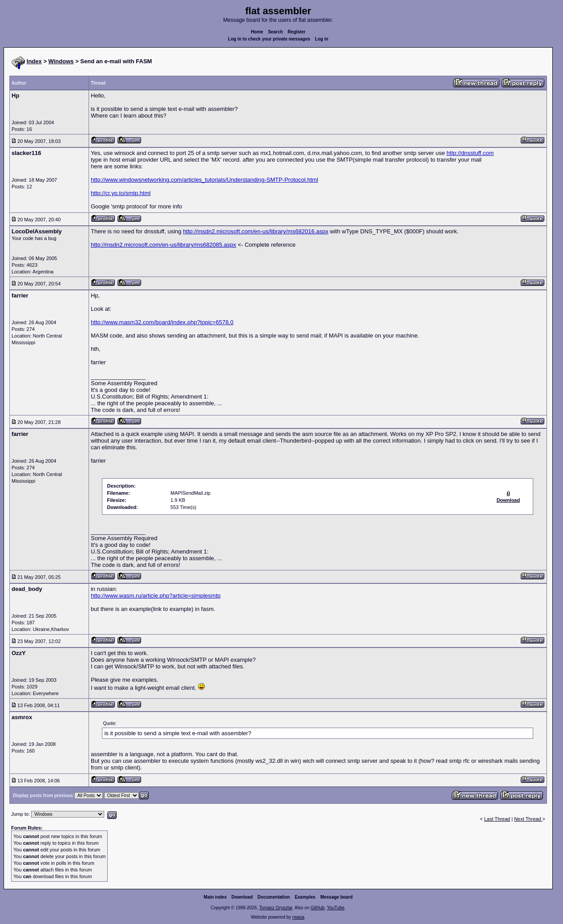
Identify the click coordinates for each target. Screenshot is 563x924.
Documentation (274, 897)
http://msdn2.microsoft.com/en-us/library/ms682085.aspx (164, 245)
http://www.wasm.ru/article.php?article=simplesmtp (156, 596)
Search (275, 32)
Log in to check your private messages (269, 39)
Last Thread (497, 819)
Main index (215, 897)
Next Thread (528, 819)
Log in (322, 39)
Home (257, 32)
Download (242, 897)
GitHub (318, 908)
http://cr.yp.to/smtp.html (121, 193)
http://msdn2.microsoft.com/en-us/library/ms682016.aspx (256, 231)
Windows (61, 61)
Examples (305, 897)
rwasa (298, 917)
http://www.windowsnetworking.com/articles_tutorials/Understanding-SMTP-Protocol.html (205, 180)
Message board (337, 897)
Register (296, 32)
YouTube (335, 908)
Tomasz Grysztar (275, 908)
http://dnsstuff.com (470, 153)
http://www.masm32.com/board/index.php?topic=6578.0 (162, 322)
